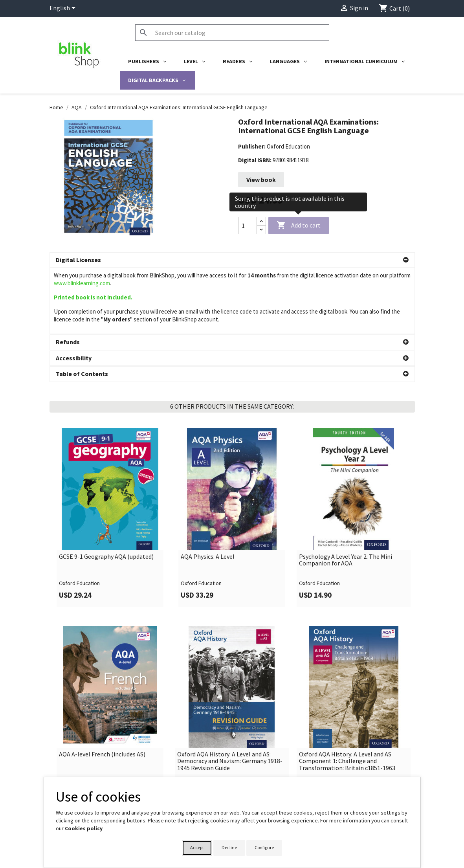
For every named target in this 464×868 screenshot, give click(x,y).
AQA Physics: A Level (208, 538)
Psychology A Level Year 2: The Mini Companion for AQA (346, 541)
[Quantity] (248, 226)
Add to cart (299, 226)
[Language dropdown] (64, 9)
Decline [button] (229, 847)
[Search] (232, 33)
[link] (110, 499)
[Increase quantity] (261, 221)
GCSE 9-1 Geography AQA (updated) (106, 538)
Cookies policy (84, 828)
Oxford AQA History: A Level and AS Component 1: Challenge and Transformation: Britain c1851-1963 (347, 742)
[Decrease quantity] (261, 230)
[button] (232, 260)
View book (261, 180)
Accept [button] (197, 847)
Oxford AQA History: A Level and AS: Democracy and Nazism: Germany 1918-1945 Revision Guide (230, 742)
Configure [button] (264, 847)
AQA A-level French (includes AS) (102, 736)
